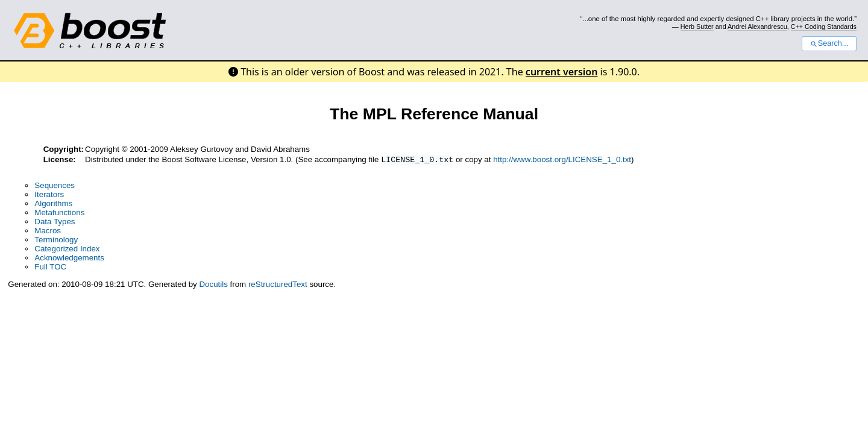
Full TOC (50, 268)
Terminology (56, 241)
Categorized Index (67, 250)
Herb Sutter (697, 27)
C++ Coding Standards (824, 27)
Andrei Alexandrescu (757, 27)
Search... (829, 43)
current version (562, 72)
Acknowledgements (69, 259)
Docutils (213, 285)
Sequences (55, 187)
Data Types (55, 223)
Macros (48, 232)
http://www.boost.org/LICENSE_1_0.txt (562, 161)
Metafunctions (59, 214)
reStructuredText (278, 285)
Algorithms (53, 205)
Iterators (49, 196)
